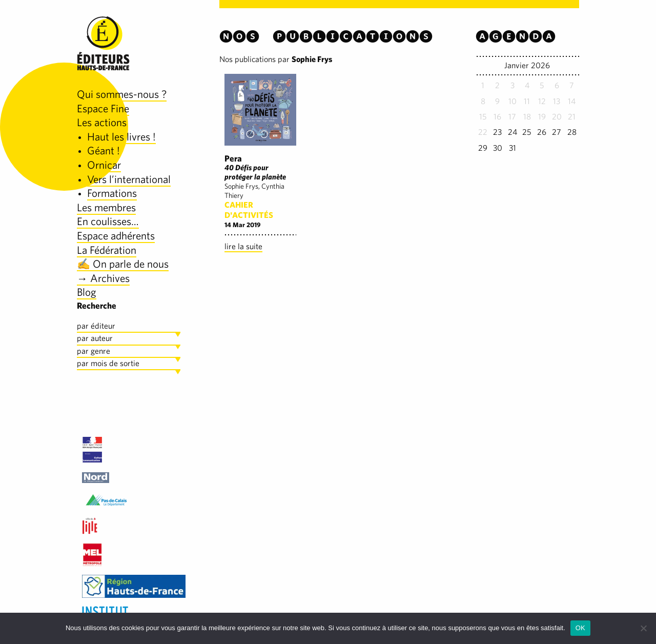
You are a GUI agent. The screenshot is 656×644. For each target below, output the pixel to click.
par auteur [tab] (95, 338)
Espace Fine (103, 108)
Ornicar (104, 165)
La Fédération (107, 250)
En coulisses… (108, 221)
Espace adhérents (116, 236)
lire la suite (243, 246)
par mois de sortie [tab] (108, 363)
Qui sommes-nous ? (122, 94)
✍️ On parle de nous (123, 264)
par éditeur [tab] (96, 326)
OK (580, 628)
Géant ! (104, 150)
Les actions (102, 122)
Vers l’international (129, 179)
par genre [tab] (94, 351)
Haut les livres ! (121, 137)
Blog (87, 292)
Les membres (106, 207)
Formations (112, 193)
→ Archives (103, 278)
